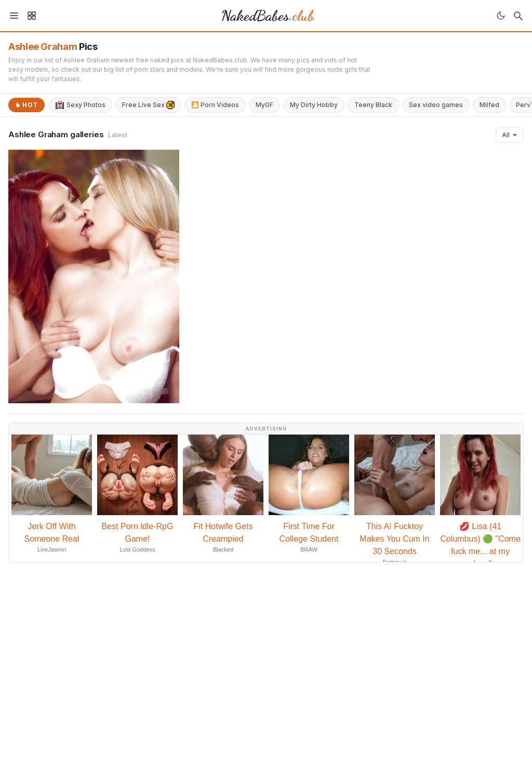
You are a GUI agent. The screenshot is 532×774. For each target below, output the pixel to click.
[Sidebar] (32, 16)
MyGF (264, 105)
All (510, 135)
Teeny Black (373, 105)
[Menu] (14, 16)
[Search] (518, 16)
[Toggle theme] (501, 16)
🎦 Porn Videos (215, 105)
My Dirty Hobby (314, 105)
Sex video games (436, 105)
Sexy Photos (81, 105)
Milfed (489, 105)
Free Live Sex (148, 105)
